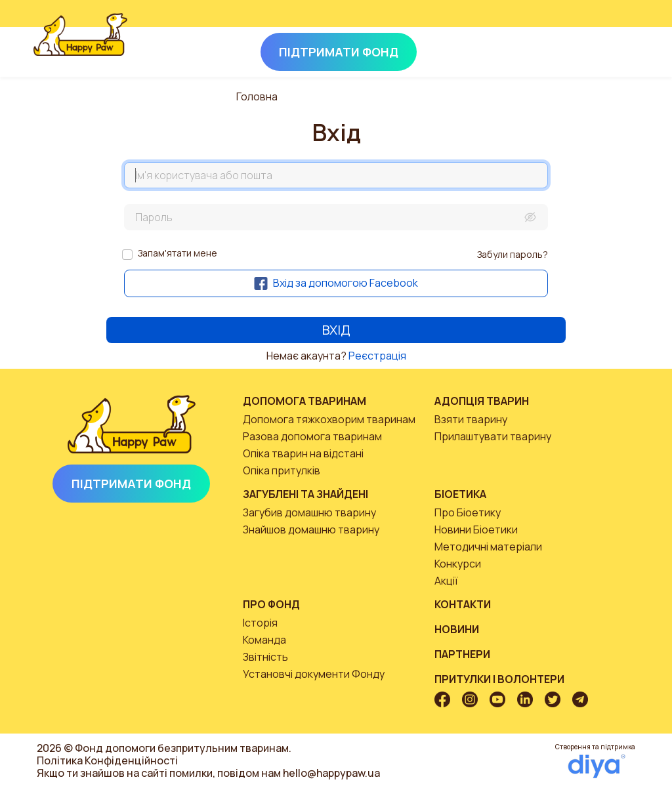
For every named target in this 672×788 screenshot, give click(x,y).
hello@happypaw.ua (331, 773)
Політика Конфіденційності (107, 760)
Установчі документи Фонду (314, 674)
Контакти (463, 604)
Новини (457, 629)
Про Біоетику (468, 512)
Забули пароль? (513, 254)
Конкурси (458, 564)
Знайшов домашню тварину (311, 529)
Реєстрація (377, 356)
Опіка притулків (282, 470)
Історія (260, 623)
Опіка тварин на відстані (303, 453)
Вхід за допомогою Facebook (336, 283)
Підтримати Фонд (131, 484)
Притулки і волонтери (499, 679)
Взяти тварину (471, 419)
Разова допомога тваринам (312, 436)
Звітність (265, 657)
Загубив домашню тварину (309, 512)
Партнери (462, 654)
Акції (446, 581)
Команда (264, 640)
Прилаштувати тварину (493, 436)
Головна (257, 96)
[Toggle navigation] (621, 49)
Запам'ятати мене (178, 253)
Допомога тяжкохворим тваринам (329, 419)
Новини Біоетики (476, 529)
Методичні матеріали (488, 547)
